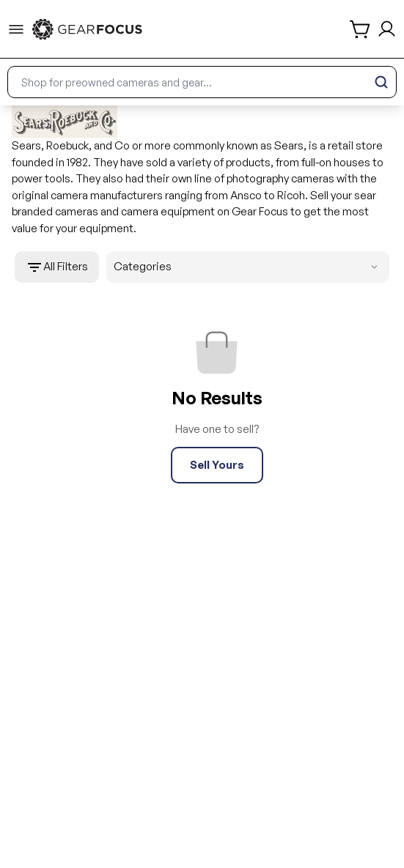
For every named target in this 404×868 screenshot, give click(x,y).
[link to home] (87, 29)
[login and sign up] (387, 29)
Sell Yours (217, 465)
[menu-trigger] (16, 29)
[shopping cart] (361, 29)
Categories (249, 267)
